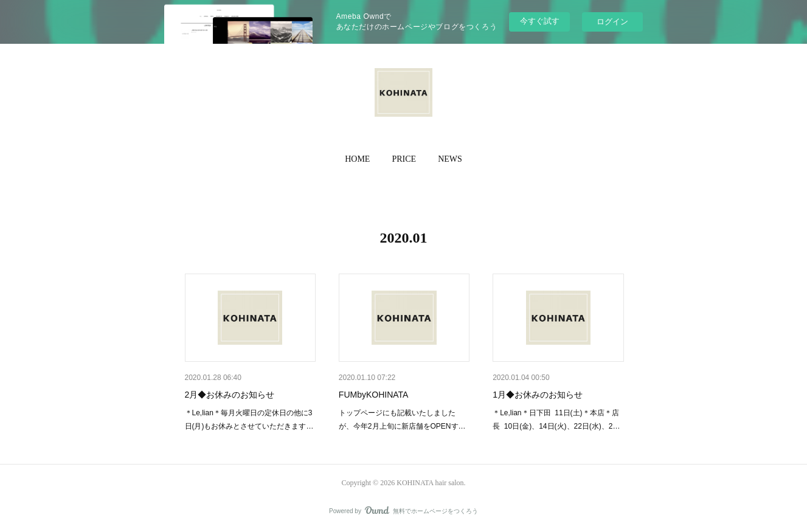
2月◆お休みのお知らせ (230, 395)
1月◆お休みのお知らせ (538, 395)
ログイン (612, 22)
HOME (357, 159)
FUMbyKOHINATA (374, 395)
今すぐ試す (540, 21)
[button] (357, 159)
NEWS (450, 159)
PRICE (404, 159)
